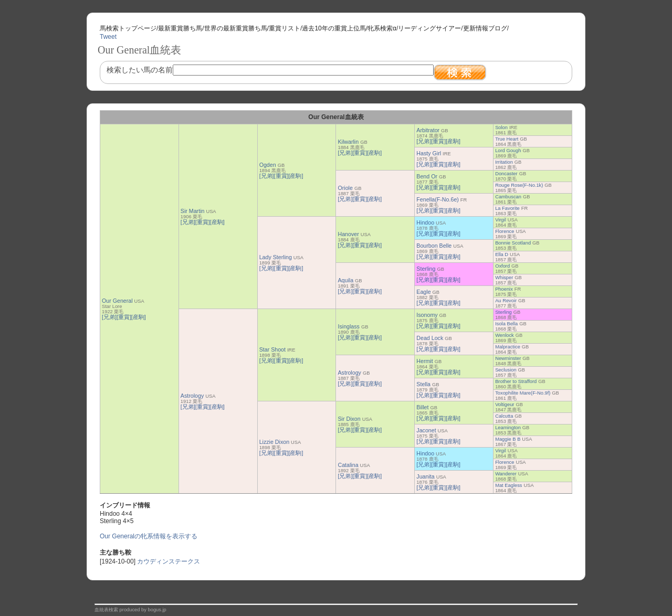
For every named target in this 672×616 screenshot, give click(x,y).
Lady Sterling (276, 257)
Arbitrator (428, 130)
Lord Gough (508, 151)
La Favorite (507, 208)
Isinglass (348, 326)
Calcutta (504, 416)
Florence (505, 231)
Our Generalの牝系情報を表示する (149, 536)
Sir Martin (193, 211)
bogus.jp (157, 610)
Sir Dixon (349, 419)
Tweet (108, 37)
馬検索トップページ (128, 28)
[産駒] (139, 317)
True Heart (507, 139)
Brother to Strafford (516, 381)
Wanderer (506, 474)
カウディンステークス (169, 561)
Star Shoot (272, 349)
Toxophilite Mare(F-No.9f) (523, 393)
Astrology (192, 396)
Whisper (504, 278)
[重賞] (124, 317)
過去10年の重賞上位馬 (334, 28)
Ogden (268, 165)
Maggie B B (508, 439)
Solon (501, 128)
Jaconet (426, 430)
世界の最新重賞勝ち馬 (236, 28)
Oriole (345, 188)
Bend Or (427, 176)
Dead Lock (430, 338)
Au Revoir (506, 301)
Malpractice (508, 347)
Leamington (508, 428)
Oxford (502, 266)
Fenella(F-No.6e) (438, 199)
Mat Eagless (508, 485)
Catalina (348, 465)
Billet (422, 407)
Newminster (508, 358)
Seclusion (506, 370)
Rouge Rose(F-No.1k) (519, 185)
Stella (423, 384)
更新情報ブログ (485, 28)
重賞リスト (285, 28)
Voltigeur (505, 405)
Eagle (423, 292)
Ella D (502, 254)
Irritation (504, 162)
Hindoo (425, 222)
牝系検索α (382, 28)
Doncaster (506, 174)
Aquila (345, 280)
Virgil (501, 220)
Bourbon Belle (434, 246)
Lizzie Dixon (274, 442)
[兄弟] (109, 317)
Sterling (426, 269)
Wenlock (505, 335)
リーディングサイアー (429, 28)
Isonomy (427, 315)
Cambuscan (508, 197)
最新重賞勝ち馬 (180, 28)
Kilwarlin (348, 142)
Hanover (348, 234)
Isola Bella (506, 324)
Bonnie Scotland (513, 243)
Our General (117, 301)
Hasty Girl (429, 153)
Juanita (425, 476)
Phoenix (504, 289)
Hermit (424, 361)
